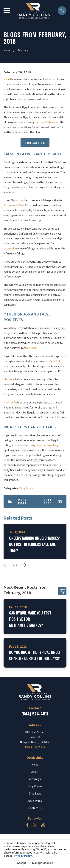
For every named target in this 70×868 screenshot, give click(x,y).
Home (35, 765)
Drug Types (26, 488)
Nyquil (7, 79)
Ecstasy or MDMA (14, 205)
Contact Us (35, 143)
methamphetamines (47, 122)
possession (10, 248)
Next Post (53, 501)
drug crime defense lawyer (45, 445)
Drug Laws (35, 793)
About (35, 772)
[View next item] (23, 565)
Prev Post (17, 501)
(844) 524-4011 (35, 714)
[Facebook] (27, 825)
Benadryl (55, 361)
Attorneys (35, 779)
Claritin (8, 379)
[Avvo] (43, 825)
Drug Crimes (35, 786)
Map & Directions (35, 747)
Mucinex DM (11, 402)
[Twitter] (35, 825)
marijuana (31, 348)
